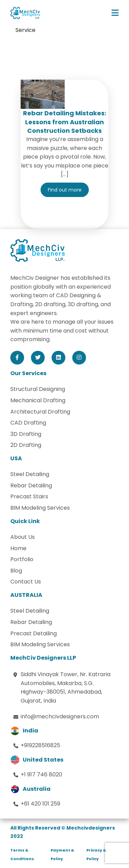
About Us (23, 537)
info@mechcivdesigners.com (60, 716)
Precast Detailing (34, 633)
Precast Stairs (29, 496)
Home (18, 548)
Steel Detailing (30, 474)
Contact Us (26, 582)
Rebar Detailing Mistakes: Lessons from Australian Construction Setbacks (65, 122)
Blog (16, 571)
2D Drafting (26, 445)
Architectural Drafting (40, 412)
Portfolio (22, 559)
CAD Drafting (28, 423)
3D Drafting (26, 434)
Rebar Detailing (31, 485)
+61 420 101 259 (40, 804)
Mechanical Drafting (38, 400)
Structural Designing (38, 389)
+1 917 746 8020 (41, 774)
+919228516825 (40, 745)
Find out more (65, 190)
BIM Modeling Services (40, 508)
